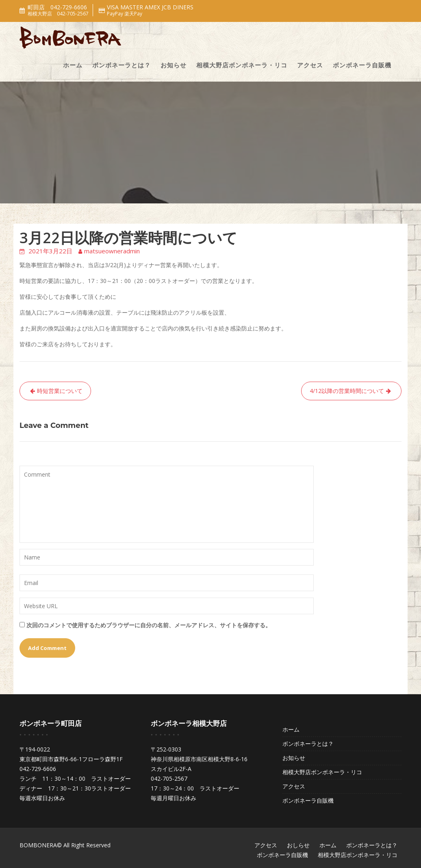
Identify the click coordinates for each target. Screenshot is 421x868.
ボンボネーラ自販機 (362, 65)
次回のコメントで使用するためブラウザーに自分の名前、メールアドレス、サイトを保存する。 (149, 625)
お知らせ (174, 65)
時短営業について (60, 391)
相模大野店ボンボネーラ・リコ (242, 65)
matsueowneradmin (112, 251)
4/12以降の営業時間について (347, 391)
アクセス (310, 65)
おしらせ (298, 845)
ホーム (73, 65)
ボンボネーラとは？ (122, 65)
